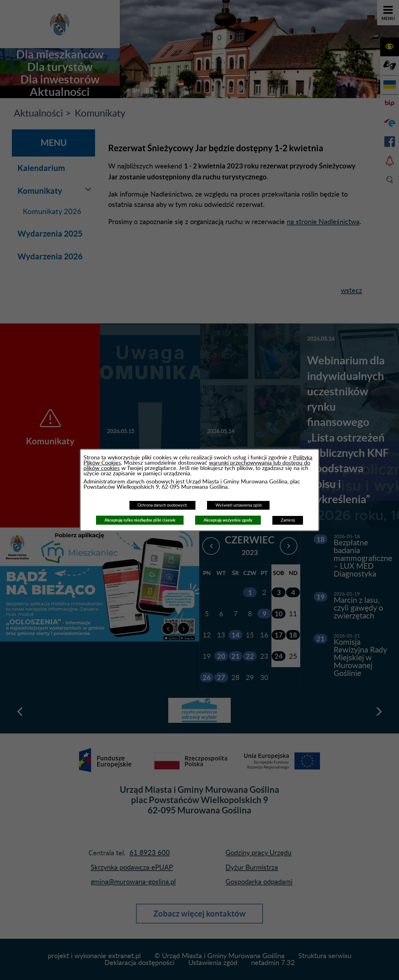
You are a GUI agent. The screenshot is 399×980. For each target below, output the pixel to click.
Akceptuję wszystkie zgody (228, 520)
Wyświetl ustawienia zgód (238, 505)
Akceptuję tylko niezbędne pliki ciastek (140, 520)
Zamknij (288, 520)
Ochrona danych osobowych (162, 505)
